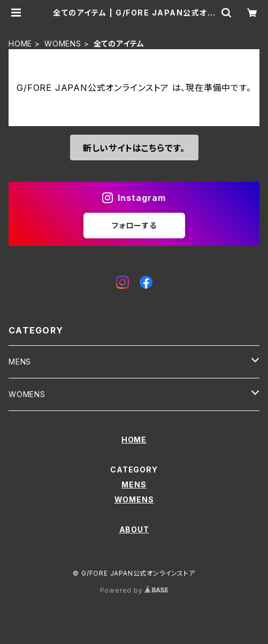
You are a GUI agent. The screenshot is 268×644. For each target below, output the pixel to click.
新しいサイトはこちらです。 (134, 148)
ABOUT (134, 529)
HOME (20, 44)
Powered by (134, 590)
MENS (20, 362)
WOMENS (63, 44)
